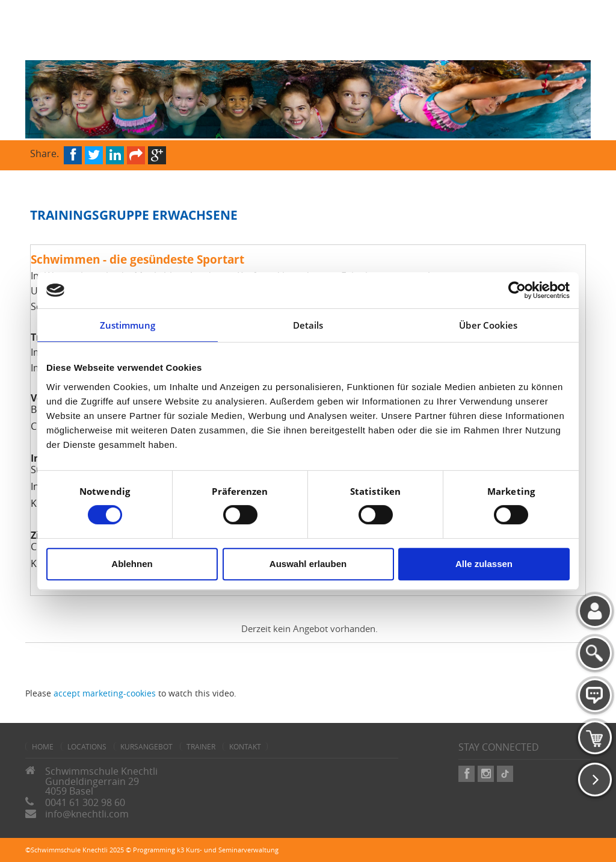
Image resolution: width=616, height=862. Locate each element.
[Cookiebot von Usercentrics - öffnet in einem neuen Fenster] (517, 290)
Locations (87, 746)
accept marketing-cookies (105, 693)
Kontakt (245, 746)
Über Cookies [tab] (488, 325)
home (43, 746)
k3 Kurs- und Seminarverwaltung (228, 850)
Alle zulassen (484, 564)
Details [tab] (308, 325)
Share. (45, 153)
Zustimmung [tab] (128, 325)
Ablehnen (132, 564)
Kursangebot (146, 746)
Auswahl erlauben (308, 564)
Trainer (201, 746)
